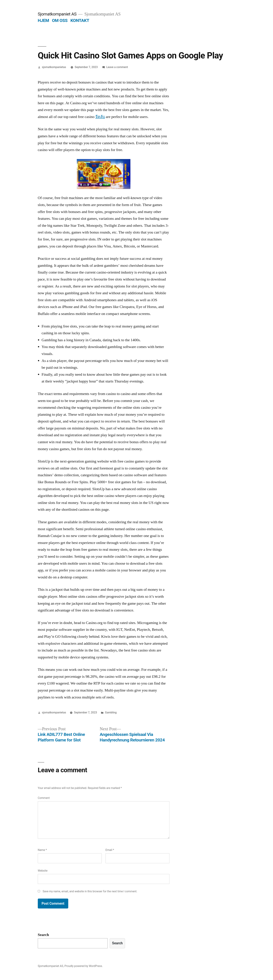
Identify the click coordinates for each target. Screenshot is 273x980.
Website (43, 871)
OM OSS (60, 20)
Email (110, 850)
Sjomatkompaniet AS (57, 14)
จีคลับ (100, 117)
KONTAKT (80, 20)
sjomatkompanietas (54, 67)
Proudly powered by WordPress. (84, 966)
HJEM (43, 20)
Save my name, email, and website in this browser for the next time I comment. (90, 891)
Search (43, 935)
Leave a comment (117, 67)
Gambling (111, 712)
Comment (44, 798)
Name (42, 850)
